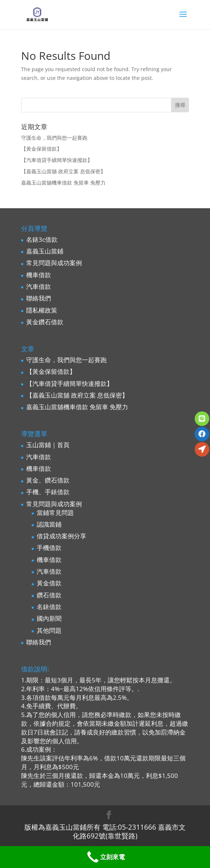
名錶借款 (49, 607)
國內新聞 (49, 618)
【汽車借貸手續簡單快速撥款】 (57, 160)
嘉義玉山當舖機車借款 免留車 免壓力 (63, 183)
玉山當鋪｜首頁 (48, 445)
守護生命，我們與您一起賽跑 (54, 138)
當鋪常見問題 (55, 513)
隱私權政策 (42, 310)
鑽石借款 (49, 595)
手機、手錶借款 (48, 492)
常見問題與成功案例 (54, 263)
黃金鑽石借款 (45, 322)
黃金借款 (49, 583)
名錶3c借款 (42, 239)
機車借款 (39, 275)
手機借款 (49, 548)
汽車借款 (39, 286)
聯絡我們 (39, 298)
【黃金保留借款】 (41, 149)
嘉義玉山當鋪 (45, 251)
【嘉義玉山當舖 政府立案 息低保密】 (63, 171)
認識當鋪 (49, 524)
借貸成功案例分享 (62, 536)
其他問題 (49, 630)
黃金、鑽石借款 (48, 480)
